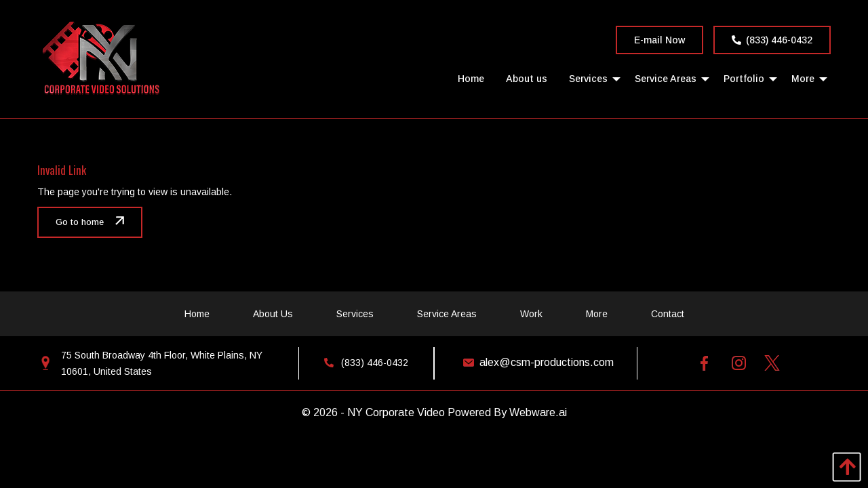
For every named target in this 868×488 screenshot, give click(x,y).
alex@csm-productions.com (535, 362)
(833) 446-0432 (772, 40)
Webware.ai (538, 412)
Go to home (80, 222)
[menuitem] (471, 78)
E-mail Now (659, 40)
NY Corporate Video (396, 412)
